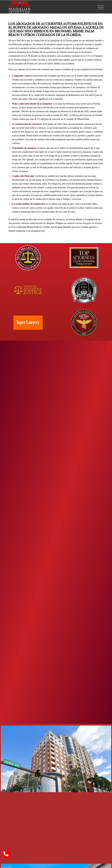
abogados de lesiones (92, 223)
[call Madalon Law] (6, 854)
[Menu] (99, 7)
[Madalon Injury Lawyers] (46, 7)
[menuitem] (99, 7)
